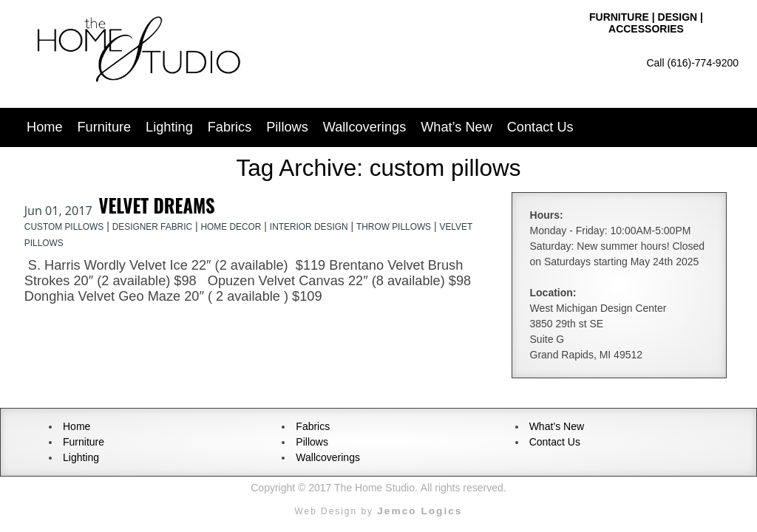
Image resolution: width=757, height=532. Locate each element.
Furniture (104, 127)
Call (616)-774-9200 (692, 63)
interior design (309, 227)
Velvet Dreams (157, 205)
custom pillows (64, 227)
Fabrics (230, 127)
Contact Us (540, 127)
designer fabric (152, 227)
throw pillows (394, 227)
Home (45, 127)
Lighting (169, 127)
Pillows (287, 127)
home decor (231, 227)
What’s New (456, 127)
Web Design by (379, 511)
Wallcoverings (365, 127)
